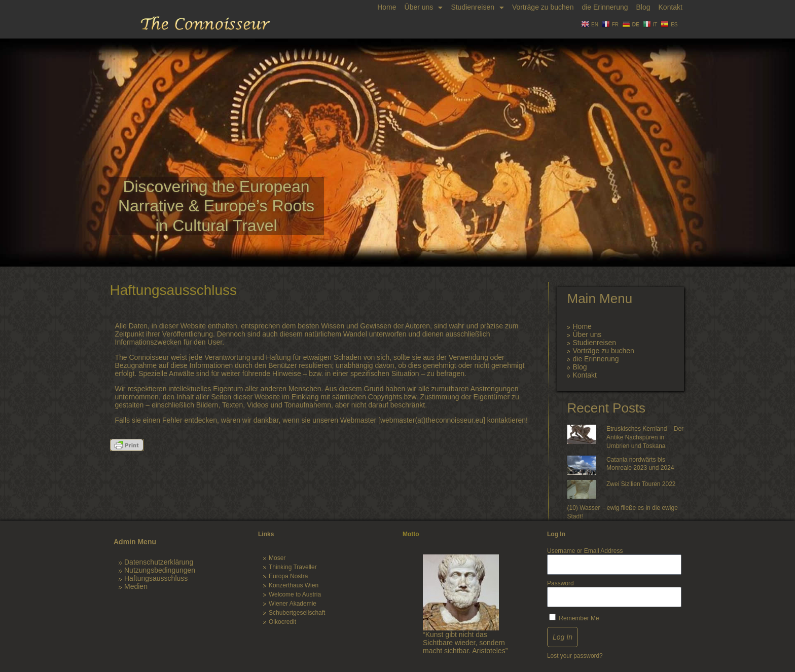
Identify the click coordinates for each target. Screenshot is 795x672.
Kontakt (671, 7)
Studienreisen (477, 7)
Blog (643, 7)
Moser (277, 558)
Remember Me (574, 618)
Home (387, 7)
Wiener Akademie (293, 604)
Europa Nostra (288, 576)
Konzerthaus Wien (294, 585)
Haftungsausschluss (156, 578)
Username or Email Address (585, 551)
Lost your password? (575, 656)
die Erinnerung (605, 7)
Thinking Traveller (293, 567)
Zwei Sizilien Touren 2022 (641, 484)
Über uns (424, 7)
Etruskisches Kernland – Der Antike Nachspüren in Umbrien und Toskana (645, 437)
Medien (136, 586)
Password (561, 583)
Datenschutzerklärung (159, 562)
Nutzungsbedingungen (160, 570)
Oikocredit (282, 622)
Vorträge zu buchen (543, 7)
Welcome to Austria (295, 594)
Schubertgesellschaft (297, 613)
